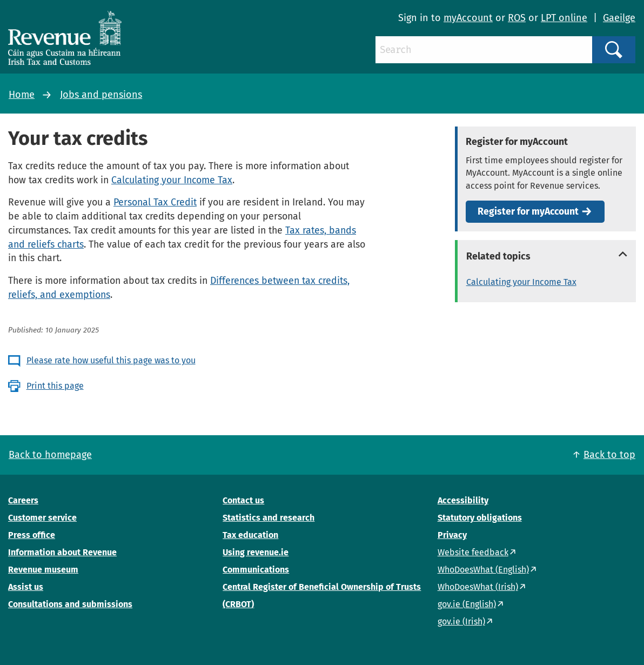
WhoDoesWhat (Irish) (478, 587)
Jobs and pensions (101, 95)
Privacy (452, 535)
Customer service (42, 518)
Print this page (55, 386)
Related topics (498, 256)
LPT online (564, 18)
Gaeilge (619, 18)
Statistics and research (269, 518)
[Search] (484, 50)
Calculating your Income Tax (172, 180)
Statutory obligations (480, 518)
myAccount (468, 18)
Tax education (250, 535)
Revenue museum (43, 570)
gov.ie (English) (467, 604)
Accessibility (463, 500)
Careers (23, 500)
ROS (517, 18)
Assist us (26, 587)
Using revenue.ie (256, 552)
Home (22, 95)
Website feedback (473, 552)
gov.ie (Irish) (461, 621)
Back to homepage (50, 455)
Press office (32, 535)
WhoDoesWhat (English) (483, 570)
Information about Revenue (62, 552)
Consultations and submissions (70, 604)
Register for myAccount (528, 212)
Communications (256, 570)
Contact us (243, 500)
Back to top (609, 455)
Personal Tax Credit (155, 202)
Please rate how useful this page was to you (111, 360)
